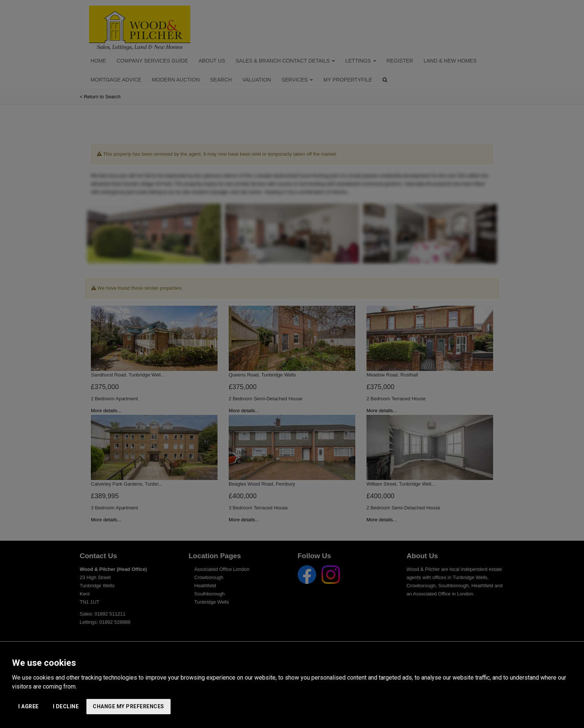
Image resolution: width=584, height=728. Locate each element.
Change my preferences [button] (128, 706)
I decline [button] (66, 706)
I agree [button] (28, 706)
